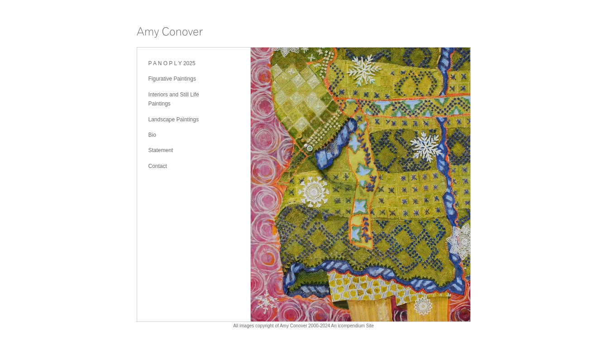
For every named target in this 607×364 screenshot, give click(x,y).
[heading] (170, 34)
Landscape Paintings (174, 120)
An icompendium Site (352, 326)
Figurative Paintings (172, 79)
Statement (161, 150)
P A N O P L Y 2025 (172, 63)
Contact (158, 166)
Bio (152, 135)
